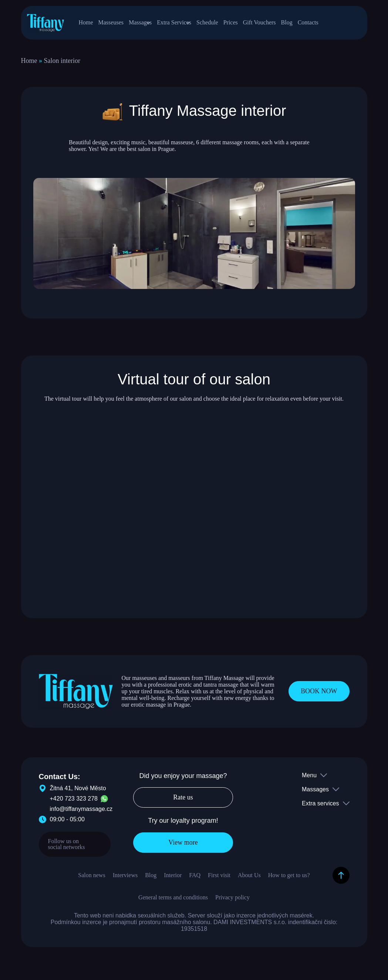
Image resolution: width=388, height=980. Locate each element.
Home (29, 65)
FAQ (195, 879)
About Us (249, 879)
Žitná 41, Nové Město (72, 792)
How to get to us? (289, 879)
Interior (173, 879)
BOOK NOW (319, 695)
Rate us (183, 802)
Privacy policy (232, 901)
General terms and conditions (173, 901)
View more (183, 846)
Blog (151, 879)
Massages (315, 793)
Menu (309, 779)
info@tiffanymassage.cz (81, 813)
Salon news (92, 879)
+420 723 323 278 (74, 803)
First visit (219, 879)
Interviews (125, 879)
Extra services (320, 807)
